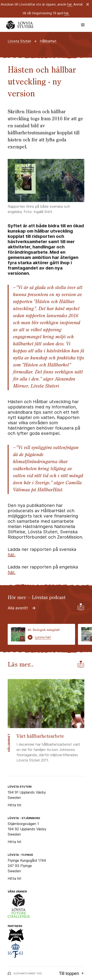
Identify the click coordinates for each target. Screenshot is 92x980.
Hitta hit (14, 805)
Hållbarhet (48, 41)
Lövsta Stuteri (19, 41)
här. (70, 4)
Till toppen (72, 973)
